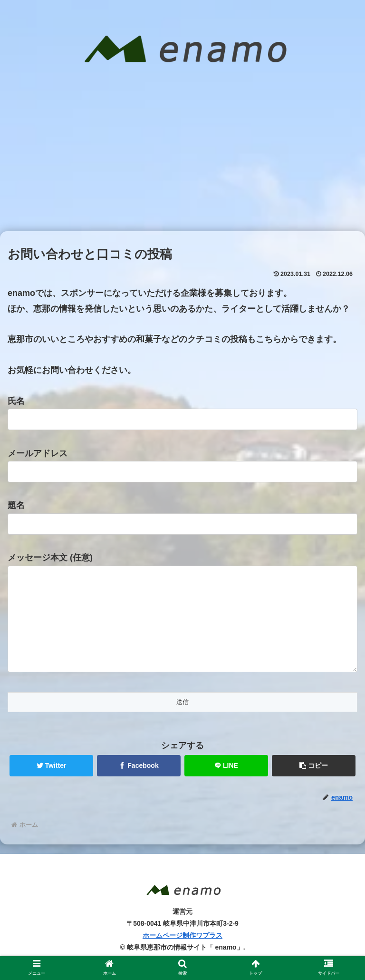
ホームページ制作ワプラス (182, 954)
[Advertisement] (182, 160)
